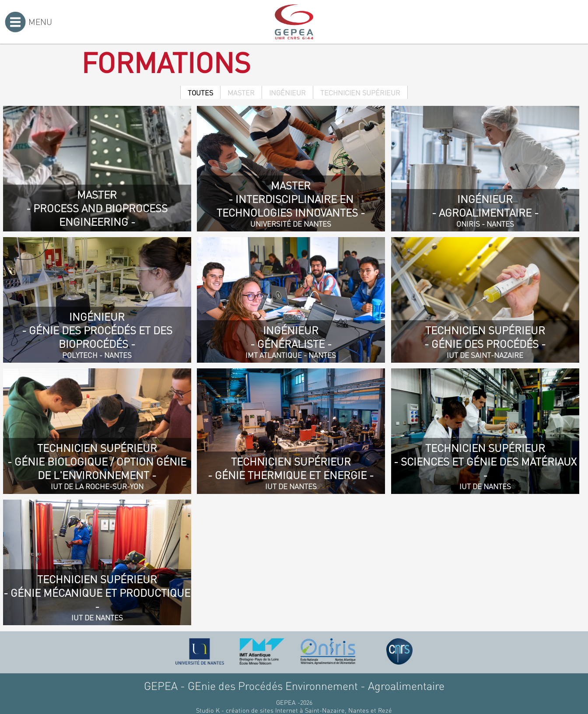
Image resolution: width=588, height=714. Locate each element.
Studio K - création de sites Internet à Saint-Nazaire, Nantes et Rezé (294, 710)
